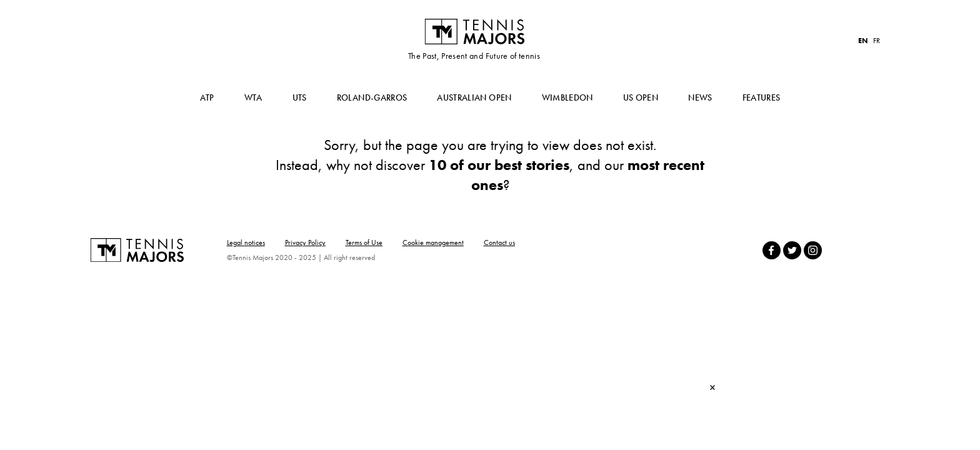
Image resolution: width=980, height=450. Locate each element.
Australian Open (474, 97)
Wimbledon (567, 97)
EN (863, 41)
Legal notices (246, 242)
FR (877, 41)
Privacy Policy (305, 242)
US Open (641, 97)
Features (762, 97)
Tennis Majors (474, 32)
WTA (253, 97)
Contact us (499, 242)
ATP (207, 97)
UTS (300, 97)
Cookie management (433, 242)
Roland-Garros (372, 97)
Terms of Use (364, 242)
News (700, 97)
